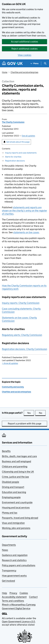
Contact (33, 597)
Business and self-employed (17, 461)
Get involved (8, 581)
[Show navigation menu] (35, 63)
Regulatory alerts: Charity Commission (22, 335)
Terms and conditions (13, 601)
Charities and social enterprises (24, 72)
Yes (31, 413)
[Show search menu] (45, 63)
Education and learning (14, 492)
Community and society (13, 387)
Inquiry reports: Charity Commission (21, 303)
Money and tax (10, 513)
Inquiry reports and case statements (21, 153)
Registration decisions (15, 161)
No (42, 413)
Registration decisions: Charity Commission (24, 349)
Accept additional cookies (25, 42)
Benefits (6, 451)
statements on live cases (26, 232)
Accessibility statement (14, 597)
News (5, 550)
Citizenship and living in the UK (18, 472)
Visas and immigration (13, 523)
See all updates (28, 136)
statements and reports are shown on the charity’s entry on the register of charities (24, 211)
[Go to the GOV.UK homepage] (12, 63)
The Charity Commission (13, 122)
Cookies (24, 593)
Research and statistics (14, 560)
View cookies (25, 55)
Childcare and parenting (15, 466)
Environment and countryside (17, 502)
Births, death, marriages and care (19, 456)
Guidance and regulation (15, 555)
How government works (14, 576)
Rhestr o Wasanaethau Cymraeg (19, 605)
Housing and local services (16, 508)
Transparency (9, 570)
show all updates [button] (10, 363)
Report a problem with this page (25, 424)
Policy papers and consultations (19, 565)
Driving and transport (13, 487)
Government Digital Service (16, 608)
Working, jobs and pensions (16, 528)
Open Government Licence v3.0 (18, 621)
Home (5, 72)
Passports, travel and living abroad (20, 518)
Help (4, 593)
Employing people (11, 497)
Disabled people (10, 482)
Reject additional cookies (24, 49)
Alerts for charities (13, 157)
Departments (9, 545)
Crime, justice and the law (15, 477)
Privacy (13, 593)
